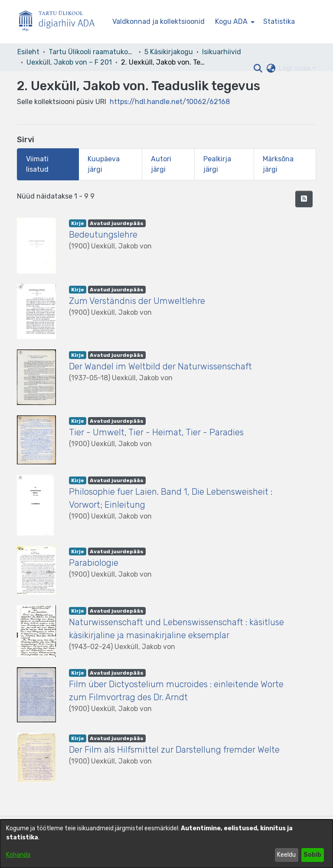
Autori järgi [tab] (161, 164)
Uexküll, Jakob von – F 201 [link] (69, 62)
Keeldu (286, 855)
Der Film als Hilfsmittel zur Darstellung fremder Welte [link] (174, 750)
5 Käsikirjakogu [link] (169, 52)
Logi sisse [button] (295, 68)
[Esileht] (60, 22)
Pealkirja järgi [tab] (217, 164)
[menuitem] (234, 22)
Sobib (312, 855)
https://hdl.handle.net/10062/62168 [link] (170, 102)
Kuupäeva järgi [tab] (104, 164)
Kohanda (18, 855)
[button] (258, 69)
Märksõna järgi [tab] (278, 164)
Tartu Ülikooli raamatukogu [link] (92, 52)
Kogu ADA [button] (231, 21)
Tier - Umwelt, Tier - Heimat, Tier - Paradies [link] (156, 432)
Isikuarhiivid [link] (222, 52)
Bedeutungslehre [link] (103, 235)
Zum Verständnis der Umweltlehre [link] (137, 301)
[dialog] (166, 844)
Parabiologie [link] (94, 563)
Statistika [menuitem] (279, 21)
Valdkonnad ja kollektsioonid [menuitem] (158, 21)
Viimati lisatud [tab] (37, 164)
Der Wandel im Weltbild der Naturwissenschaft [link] (160, 366)
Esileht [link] (28, 52)
